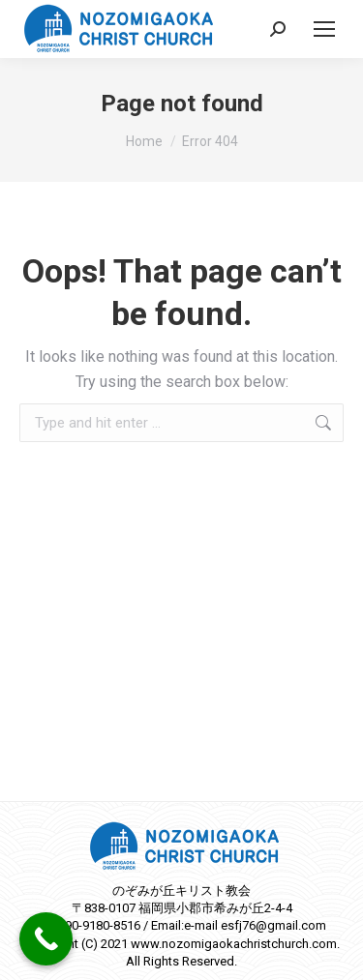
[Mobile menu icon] (324, 29)
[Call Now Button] (46, 939)
